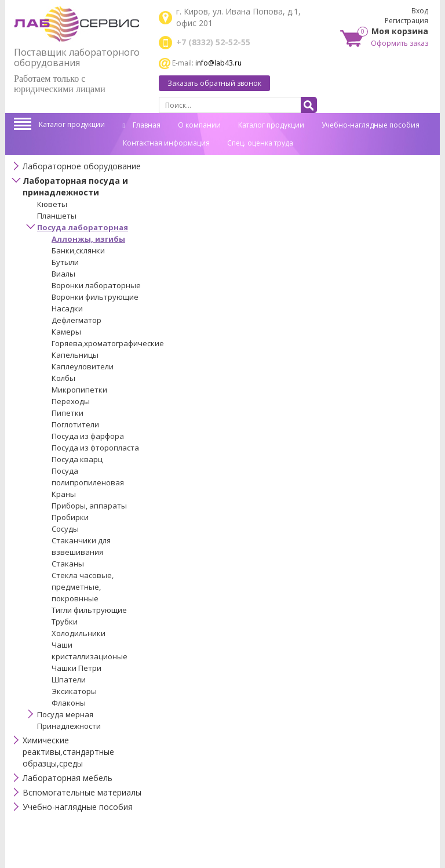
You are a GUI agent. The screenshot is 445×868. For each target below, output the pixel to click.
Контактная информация (166, 143)
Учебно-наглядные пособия (371, 125)
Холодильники (79, 633)
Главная (142, 125)
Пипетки (68, 413)
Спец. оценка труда (260, 143)
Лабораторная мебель (68, 778)
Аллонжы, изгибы (88, 239)
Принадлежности (69, 726)
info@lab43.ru (218, 63)
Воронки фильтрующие (95, 297)
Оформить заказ (400, 43)
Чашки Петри (76, 668)
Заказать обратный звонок (214, 83)
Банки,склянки (78, 250)
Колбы (63, 378)
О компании (199, 125)
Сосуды (65, 529)
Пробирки (70, 517)
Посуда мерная (65, 714)
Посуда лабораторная (83, 227)
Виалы (63, 274)
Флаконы (69, 703)
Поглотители (75, 424)
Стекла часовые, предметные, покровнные (83, 587)
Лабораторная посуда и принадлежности (75, 186)
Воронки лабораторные (96, 285)
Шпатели (69, 680)
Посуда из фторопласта (95, 448)
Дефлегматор (76, 320)
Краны (64, 494)
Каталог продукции (72, 124)
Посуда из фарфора (88, 436)
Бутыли (65, 262)
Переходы (71, 401)
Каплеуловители (83, 366)
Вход (420, 11)
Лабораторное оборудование (82, 166)
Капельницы (75, 355)
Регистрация (406, 21)
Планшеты (57, 216)
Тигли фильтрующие (89, 610)
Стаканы (68, 564)
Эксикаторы (74, 691)
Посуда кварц (77, 459)
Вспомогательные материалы (82, 792)
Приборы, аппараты (89, 506)
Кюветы (52, 204)
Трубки (65, 622)
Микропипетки (79, 390)
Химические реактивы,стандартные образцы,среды (68, 752)
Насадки (67, 308)
